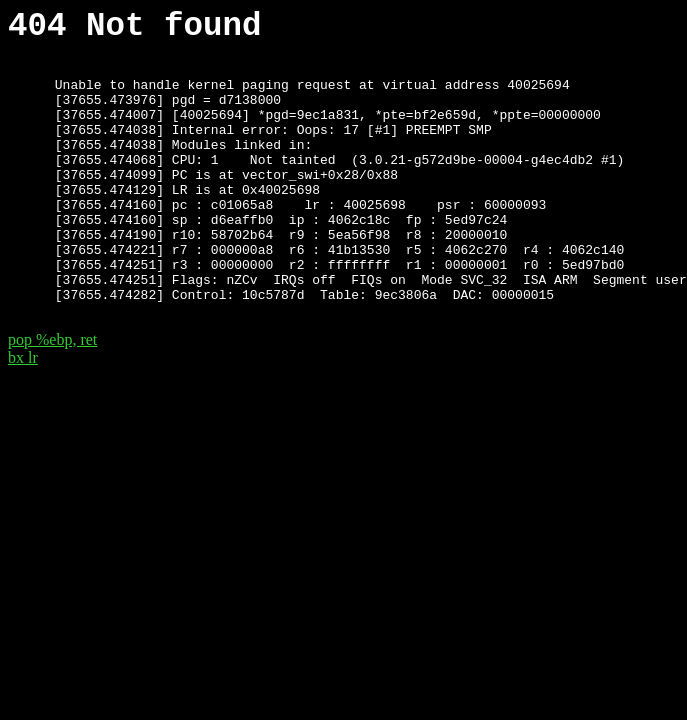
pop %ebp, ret (52, 395)
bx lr (23, 413)
